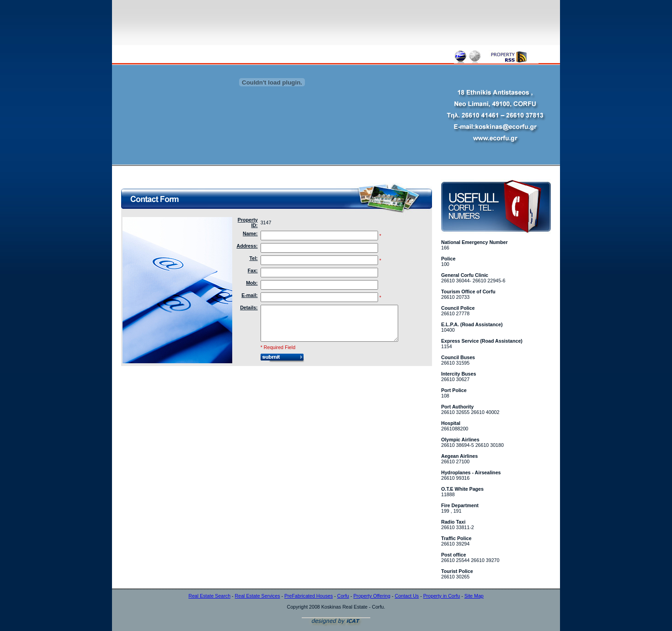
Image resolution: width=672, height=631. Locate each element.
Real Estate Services (258, 596)
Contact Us (407, 596)
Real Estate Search (209, 596)
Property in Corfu (442, 596)
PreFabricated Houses (309, 596)
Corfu (343, 596)
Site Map (474, 596)
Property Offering (372, 596)
